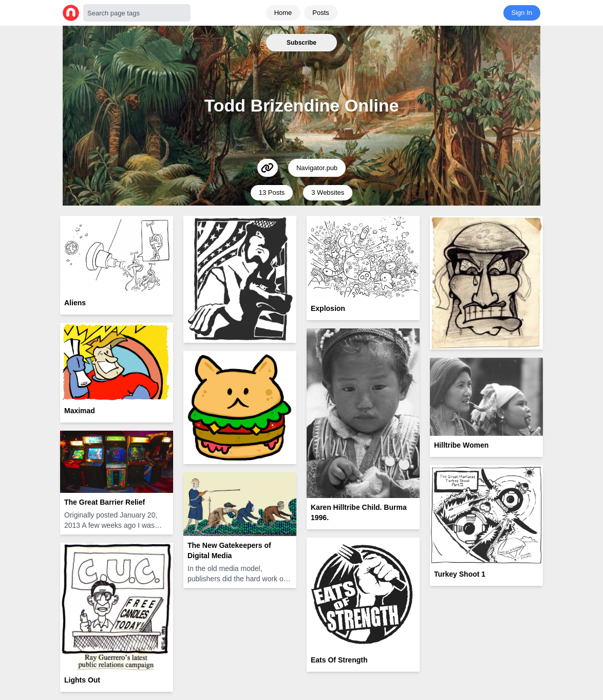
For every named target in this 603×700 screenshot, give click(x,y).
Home (283, 13)
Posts (321, 13)
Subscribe (301, 43)
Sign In (522, 13)
